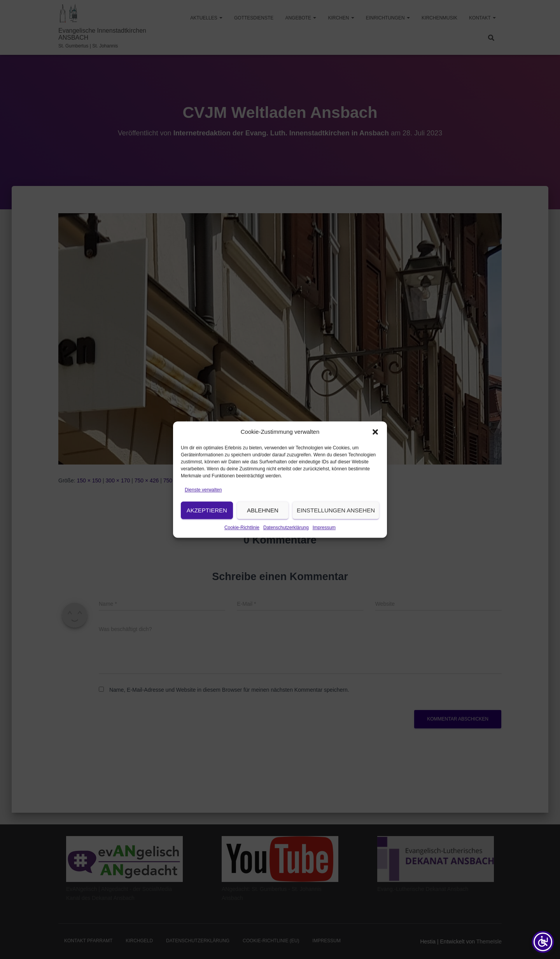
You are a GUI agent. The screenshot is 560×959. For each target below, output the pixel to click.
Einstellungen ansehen (336, 523)
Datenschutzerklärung (286, 541)
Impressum (324, 541)
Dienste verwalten (203, 503)
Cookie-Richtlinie (242, 541)
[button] (375, 445)
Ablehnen (263, 523)
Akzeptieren (207, 523)
